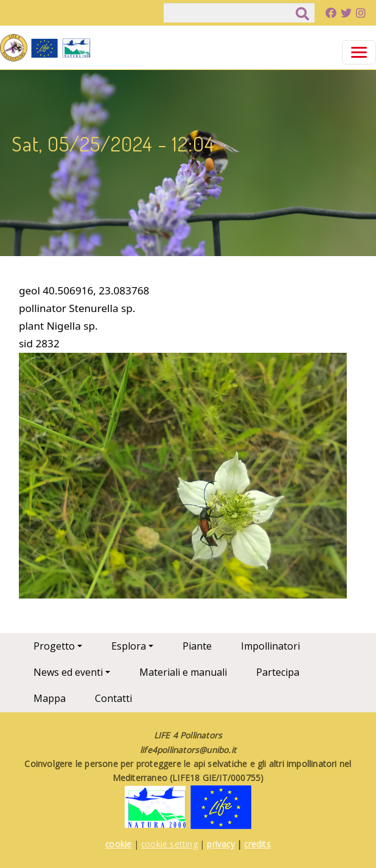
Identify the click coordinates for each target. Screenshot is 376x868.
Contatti (113, 698)
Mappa (50, 698)
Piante (197, 646)
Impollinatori (270, 646)
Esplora (129, 646)
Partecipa (278, 672)
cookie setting (169, 844)
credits (257, 844)
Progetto (54, 646)
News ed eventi (68, 672)
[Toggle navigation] (359, 52)
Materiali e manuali (183, 672)
